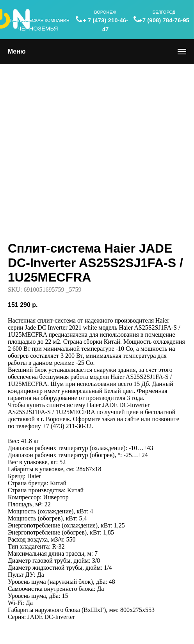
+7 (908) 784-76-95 (164, 20)
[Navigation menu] (182, 52)
